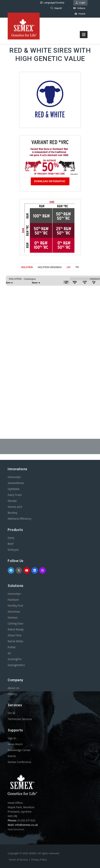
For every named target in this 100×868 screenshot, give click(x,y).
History (12, 694)
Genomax (14, 612)
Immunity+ (15, 477)
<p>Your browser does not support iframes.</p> (50, 346)
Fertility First (15, 606)
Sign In (12, 738)
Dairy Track (15, 495)
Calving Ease (15, 623)
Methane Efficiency (20, 519)
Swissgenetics (16, 665)
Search (56, 8)
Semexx (13, 617)
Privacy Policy (39, 860)
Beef (10, 544)
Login (80, 3)
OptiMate (14, 489)
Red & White (15, 641)
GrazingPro (15, 659)
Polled (12, 647)
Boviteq (12, 513)
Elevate (12, 501)
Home (80, 14)
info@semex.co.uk (26, 825)
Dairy (11, 538)
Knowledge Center (19, 750)
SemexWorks (16, 483)
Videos (79, 8)
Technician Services (20, 719)
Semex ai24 (15, 507)
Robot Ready (16, 629)
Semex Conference (19, 762)
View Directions (16, 829)
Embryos (13, 550)
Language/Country (52, 3)
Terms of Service (18, 860)
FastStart (13, 600)
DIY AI (11, 713)
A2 (9, 653)
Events (12, 756)
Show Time (15, 635)
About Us (13, 688)
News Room (15, 744)
